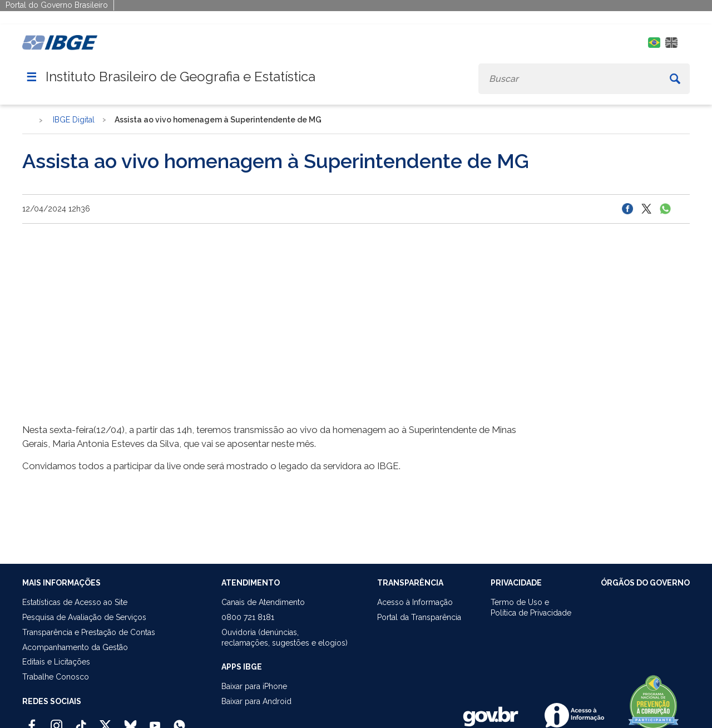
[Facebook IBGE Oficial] (32, 721)
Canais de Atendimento (263, 602)
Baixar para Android (256, 701)
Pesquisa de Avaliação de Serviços (84, 617)
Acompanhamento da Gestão (75, 647)
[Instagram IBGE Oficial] (56, 721)
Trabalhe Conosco (56, 677)
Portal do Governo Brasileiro (57, 5)
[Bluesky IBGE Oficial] (130, 721)
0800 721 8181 (248, 617)
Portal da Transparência (419, 617)
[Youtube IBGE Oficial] (155, 721)
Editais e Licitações (56, 662)
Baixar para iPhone (254, 686)
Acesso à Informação (415, 602)
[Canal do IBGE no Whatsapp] (179, 721)
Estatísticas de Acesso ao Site (75, 602)
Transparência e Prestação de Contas (89, 632)
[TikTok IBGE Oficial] (81, 721)
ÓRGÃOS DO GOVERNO (645, 583)
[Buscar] (675, 79)
